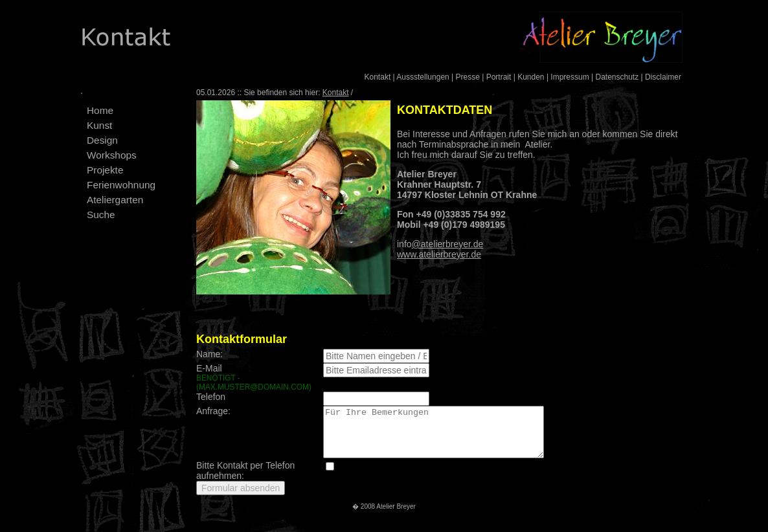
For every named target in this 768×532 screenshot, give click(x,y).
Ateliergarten (115, 200)
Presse (468, 77)
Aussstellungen (423, 77)
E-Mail (255, 377)
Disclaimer (663, 77)
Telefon (211, 397)
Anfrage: (213, 411)
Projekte (105, 170)
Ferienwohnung (121, 185)
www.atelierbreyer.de (439, 254)
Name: (209, 354)
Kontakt (378, 77)
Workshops (112, 155)
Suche (101, 215)
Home (100, 110)
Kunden (531, 77)
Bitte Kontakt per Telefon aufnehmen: (245, 480)
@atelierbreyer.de (448, 244)
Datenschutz (617, 77)
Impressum (570, 77)
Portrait (499, 77)
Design (102, 140)
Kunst (99, 125)
